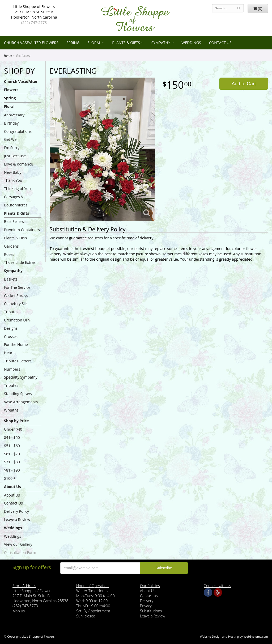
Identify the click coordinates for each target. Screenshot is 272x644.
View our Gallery (18, 544)
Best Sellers (14, 221)
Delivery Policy (16, 511)
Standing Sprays (18, 394)
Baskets (11, 279)
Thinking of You (17, 188)
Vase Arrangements (21, 402)
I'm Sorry (12, 148)
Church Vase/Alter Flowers (31, 43)
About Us (12, 487)
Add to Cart (244, 84)
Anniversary (14, 115)
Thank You (13, 180)
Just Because (15, 156)
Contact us (149, 596)
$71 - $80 (12, 462)
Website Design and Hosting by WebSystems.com (234, 636)
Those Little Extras (20, 262)
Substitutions (151, 611)
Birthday (11, 123)
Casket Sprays (16, 296)
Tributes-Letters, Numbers (18, 365)
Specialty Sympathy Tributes (21, 381)
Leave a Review (17, 520)
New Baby (13, 172)
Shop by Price (16, 421)
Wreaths (11, 410)
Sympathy (161, 43)
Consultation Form (20, 552)
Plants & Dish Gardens (15, 242)
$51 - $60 (12, 446)
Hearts (10, 353)
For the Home (16, 344)
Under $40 (13, 429)
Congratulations (18, 131)
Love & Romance (18, 164)
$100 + (10, 478)
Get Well (11, 139)
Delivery (147, 601)
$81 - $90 (12, 470)
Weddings (191, 43)
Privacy (146, 606)
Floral (94, 43)
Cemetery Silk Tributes (16, 308)
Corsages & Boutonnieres (16, 201)
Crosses (11, 336)
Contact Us (220, 43)
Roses (9, 254)
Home (8, 55)
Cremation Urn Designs (17, 324)
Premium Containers (22, 230)
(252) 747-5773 (34, 22)
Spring (73, 43)
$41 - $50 (12, 437)
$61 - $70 (12, 454)
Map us (19, 611)
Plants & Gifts (126, 43)
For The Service (17, 287)
